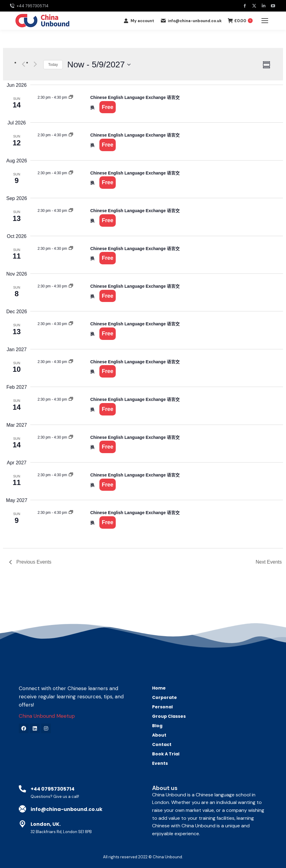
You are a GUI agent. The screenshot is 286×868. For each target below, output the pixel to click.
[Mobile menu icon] (265, 21)
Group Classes (169, 716)
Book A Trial (166, 754)
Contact (162, 744)
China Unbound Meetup (47, 716)
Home (159, 688)
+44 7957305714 (29, 6)
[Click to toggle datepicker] (99, 65)
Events (160, 763)
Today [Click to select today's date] (53, 65)
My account (139, 21)
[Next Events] (35, 64)
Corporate (166, 697)
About (159, 735)
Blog (157, 726)
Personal (164, 707)
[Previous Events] (23, 64)
